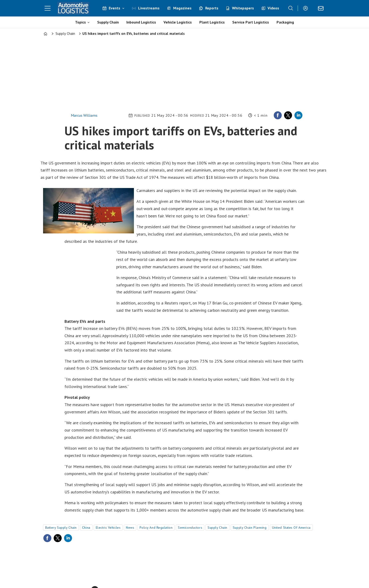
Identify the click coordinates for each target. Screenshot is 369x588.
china (86, 528)
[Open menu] (48, 8)
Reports (212, 8)
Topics (80, 22)
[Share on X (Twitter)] (288, 115)
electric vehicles (108, 528)
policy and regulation (156, 528)
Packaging (285, 22)
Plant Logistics (212, 22)
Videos (273, 8)
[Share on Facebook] (278, 115)
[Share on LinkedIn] (298, 115)
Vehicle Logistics (178, 22)
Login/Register (307, 8)
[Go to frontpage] (73, 8)
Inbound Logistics (141, 22)
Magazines (182, 8)
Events (114, 8)
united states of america (291, 528)
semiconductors (190, 528)
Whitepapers (243, 8)
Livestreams (149, 8)
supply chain (217, 528)
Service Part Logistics (251, 22)
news (130, 528)
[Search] (291, 8)
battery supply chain (61, 528)
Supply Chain (108, 22)
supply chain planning (250, 528)
